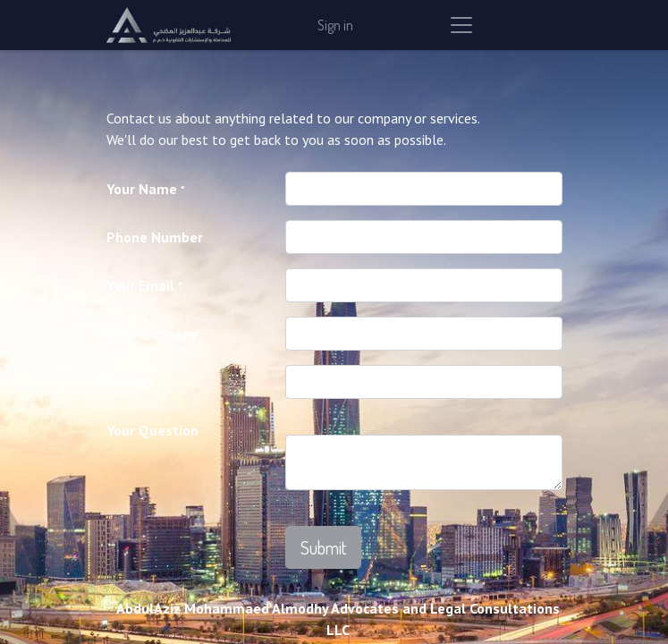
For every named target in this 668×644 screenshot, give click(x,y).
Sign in (335, 25)
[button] (323, 547)
